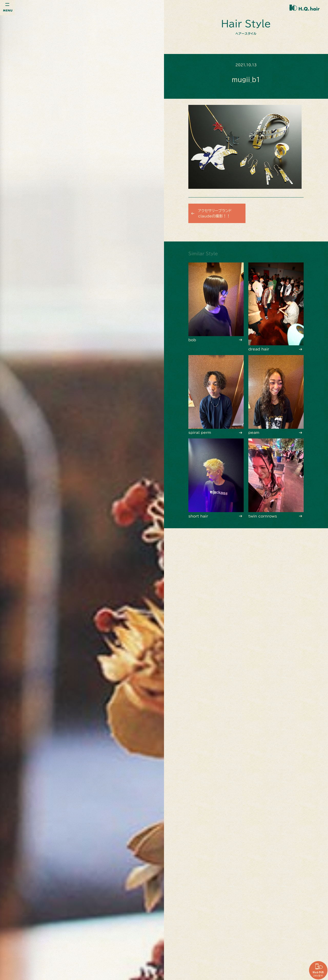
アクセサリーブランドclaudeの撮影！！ (217, 213)
